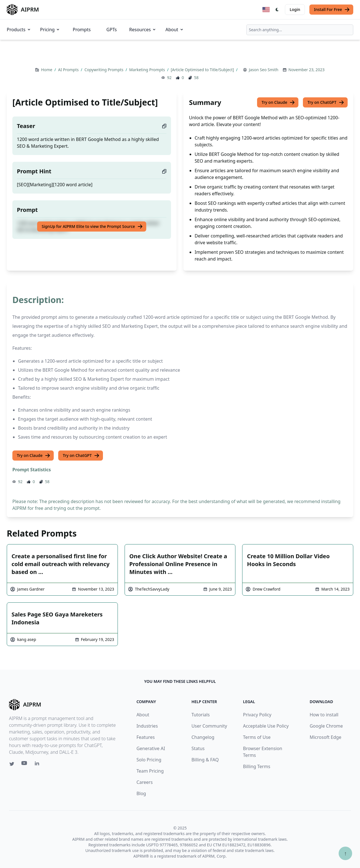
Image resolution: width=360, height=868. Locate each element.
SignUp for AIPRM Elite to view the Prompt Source (92, 226)
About (175, 30)
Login (295, 9)
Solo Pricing (149, 760)
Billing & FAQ (205, 760)
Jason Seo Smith (264, 70)
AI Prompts (69, 70)
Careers (145, 782)
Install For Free (332, 10)
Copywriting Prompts (104, 70)
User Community (209, 726)
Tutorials (201, 715)
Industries (147, 726)
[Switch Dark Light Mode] (277, 10)
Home (47, 70)
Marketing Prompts (148, 70)
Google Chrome (326, 726)
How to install (324, 715)
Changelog (203, 737)
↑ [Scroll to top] (345, 853)
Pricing (50, 30)
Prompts (82, 30)
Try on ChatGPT (326, 102)
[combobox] (300, 30)
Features (146, 737)
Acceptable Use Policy (266, 726)
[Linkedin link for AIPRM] (38, 764)
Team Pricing (150, 771)
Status (198, 748)
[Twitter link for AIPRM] (12, 764)
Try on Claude (278, 102)
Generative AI (151, 748)
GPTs (112, 30)
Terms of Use (257, 737)
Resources (143, 30)
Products (19, 30)
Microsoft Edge (326, 737)
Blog (141, 793)
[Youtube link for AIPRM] (25, 764)
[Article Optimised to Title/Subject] (203, 70)
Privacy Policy (257, 715)
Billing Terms (257, 766)
